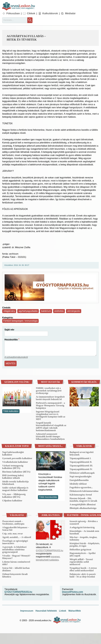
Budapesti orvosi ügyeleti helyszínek (82, 453)
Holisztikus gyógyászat (80, 549)
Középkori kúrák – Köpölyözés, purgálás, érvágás (85, 544)
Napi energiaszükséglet (81, 476)
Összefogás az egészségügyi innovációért (15, 542)
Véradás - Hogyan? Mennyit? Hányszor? (16, 557)
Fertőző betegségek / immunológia (20, 321)
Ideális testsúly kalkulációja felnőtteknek (15, 482)
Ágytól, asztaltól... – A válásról (17, 537)
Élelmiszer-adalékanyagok (82, 472)
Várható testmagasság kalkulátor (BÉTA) (13, 466)
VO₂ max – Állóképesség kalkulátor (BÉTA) (14, 495)
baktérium (46, 311)
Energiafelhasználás (79, 480)
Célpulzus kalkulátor (12, 500)
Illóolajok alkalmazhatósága (83, 508)
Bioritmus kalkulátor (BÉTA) (16, 471)
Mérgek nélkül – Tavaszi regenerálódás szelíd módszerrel (81, 561)
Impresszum (27, 610)
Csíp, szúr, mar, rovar (13, 533)
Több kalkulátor (11, 411)
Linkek (63, 610)
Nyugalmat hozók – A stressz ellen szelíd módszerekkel (83, 569)
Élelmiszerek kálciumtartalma (84, 491)
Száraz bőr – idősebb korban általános (16, 569)
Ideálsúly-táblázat (78, 483)
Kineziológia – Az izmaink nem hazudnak (84, 532)
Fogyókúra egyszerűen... (81, 487)
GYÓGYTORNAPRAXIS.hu (49, 550)
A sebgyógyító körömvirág (82, 527)
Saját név (9, 330)
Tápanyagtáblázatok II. (81, 462)
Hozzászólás (11, 340)
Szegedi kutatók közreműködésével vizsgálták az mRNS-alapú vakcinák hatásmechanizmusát (51, 426)
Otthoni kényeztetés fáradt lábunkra (15, 575)
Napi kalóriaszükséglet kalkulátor (13, 453)
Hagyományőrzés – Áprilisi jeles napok (83, 554)
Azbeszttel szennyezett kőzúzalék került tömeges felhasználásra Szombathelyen (50, 436)
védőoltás (59, 311)
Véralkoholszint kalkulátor (15, 462)
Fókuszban (13, 13)
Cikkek (31, 13)
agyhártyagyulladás (28, 311)
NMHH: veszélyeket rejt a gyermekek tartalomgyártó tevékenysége (49, 390)
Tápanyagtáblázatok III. (81, 465)
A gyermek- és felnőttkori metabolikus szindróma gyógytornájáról (14, 549)
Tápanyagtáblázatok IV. (81, 469)
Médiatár (70, 13)
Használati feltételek (46, 610)
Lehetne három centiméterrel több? (16, 563)
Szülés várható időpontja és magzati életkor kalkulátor (15, 489)
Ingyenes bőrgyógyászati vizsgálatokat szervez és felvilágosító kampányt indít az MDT (50, 415)
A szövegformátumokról (16, 357)
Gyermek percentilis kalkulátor (16, 401)
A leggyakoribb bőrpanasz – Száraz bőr (16, 528)
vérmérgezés (74, 311)
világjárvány (9, 311)
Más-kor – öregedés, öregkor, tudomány (83, 538)
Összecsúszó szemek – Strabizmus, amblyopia (13, 522)
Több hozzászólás (48, 497)
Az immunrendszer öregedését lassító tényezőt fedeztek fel (50, 398)
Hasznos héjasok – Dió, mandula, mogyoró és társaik (83, 499)
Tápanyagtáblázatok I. (80, 458)
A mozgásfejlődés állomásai (83, 504)
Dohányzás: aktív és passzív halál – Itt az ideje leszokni (83, 575)
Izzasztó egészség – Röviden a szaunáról (84, 522)
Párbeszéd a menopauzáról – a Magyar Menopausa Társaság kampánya (50, 405)
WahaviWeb (75, 610)
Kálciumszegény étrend (81, 494)
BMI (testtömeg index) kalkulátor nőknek (13, 476)
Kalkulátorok (50, 13)
